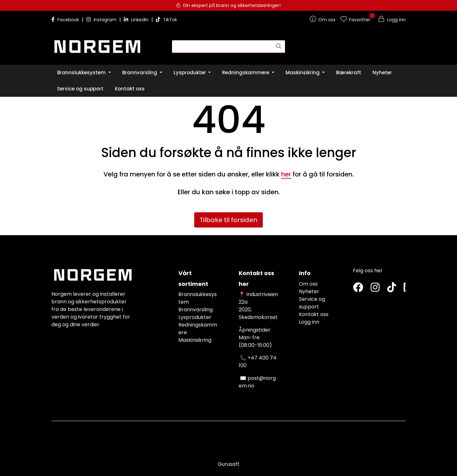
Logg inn (309, 322)
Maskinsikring (195, 340)
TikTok (166, 20)
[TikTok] (392, 288)
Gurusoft (229, 464)
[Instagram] (375, 288)
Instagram (102, 20)
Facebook (66, 20)
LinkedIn (137, 20)
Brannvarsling (195, 310)
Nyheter (309, 291)
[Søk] (222, 47)
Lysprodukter (195, 317)
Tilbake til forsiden (228, 220)
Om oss (308, 284)
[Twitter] (358, 288)
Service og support (312, 303)
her (286, 174)
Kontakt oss (314, 314)
